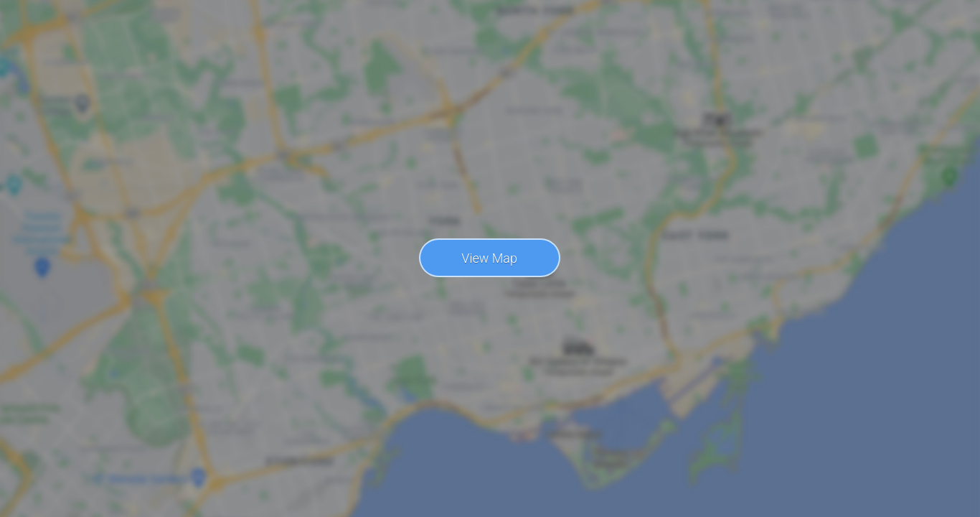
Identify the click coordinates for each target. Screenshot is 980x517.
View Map (489, 258)
